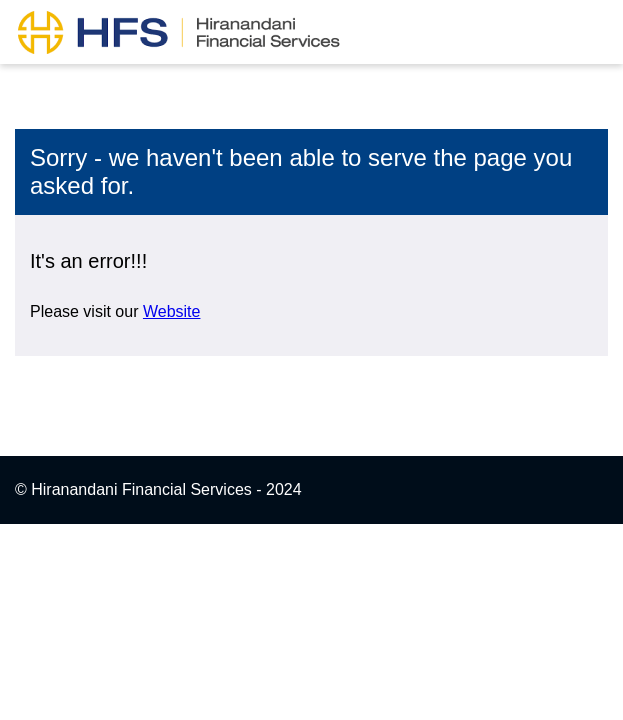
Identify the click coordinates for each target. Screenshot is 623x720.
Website (172, 311)
